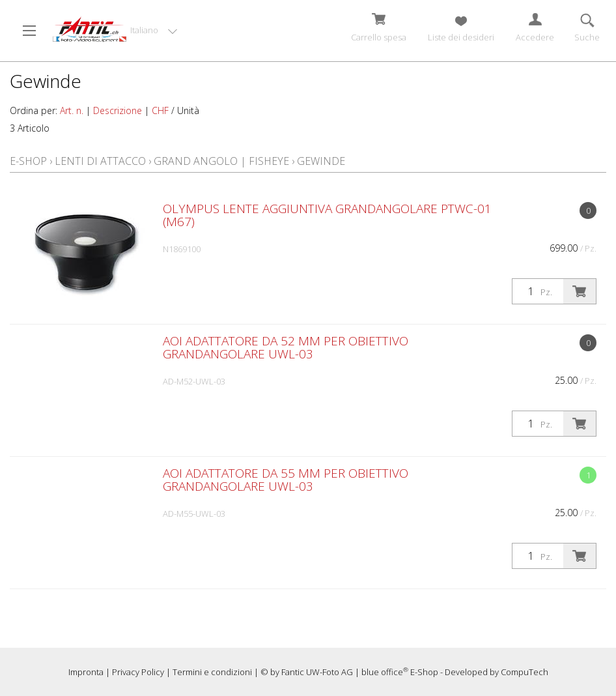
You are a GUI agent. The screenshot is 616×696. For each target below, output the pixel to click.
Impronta (86, 672)
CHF (160, 110)
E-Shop (28, 161)
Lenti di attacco (100, 161)
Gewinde (321, 161)
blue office (385, 672)
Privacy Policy (138, 672)
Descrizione (118, 110)
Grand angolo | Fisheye (221, 161)
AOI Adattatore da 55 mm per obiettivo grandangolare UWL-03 (286, 480)
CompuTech (525, 672)
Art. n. (72, 110)
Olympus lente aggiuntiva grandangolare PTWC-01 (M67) (327, 215)
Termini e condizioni (212, 672)
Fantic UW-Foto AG (317, 672)
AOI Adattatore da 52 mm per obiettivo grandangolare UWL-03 (286, 347)
